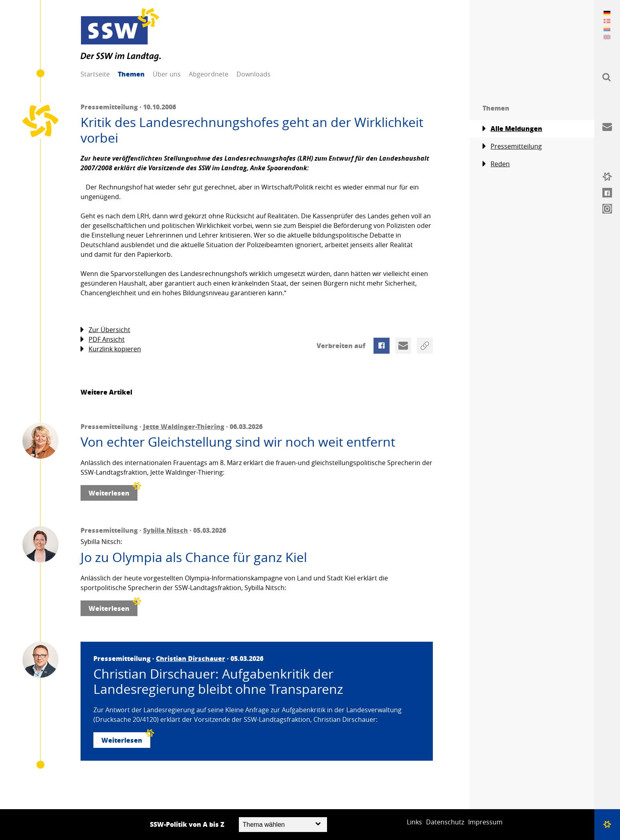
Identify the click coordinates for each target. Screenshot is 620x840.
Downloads (253, 74)
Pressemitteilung (512, 146)
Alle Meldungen (512, 129)
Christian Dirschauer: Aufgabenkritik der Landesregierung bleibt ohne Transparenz (218, 682)
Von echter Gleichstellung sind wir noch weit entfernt (238, 442)
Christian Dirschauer (191, 658)
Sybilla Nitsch (166, 530)
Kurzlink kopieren (111, 349)
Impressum (485, 822)
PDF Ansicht (103, 339)
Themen (131, 74)
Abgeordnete (209, 74)
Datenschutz (445, 822)
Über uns (167, 74)
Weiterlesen (113, 491)
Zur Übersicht (105, 330)
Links (414, 822)
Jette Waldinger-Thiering (184, 426)
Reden (496, 164)
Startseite (95, 74)
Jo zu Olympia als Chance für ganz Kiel (194, 557)
